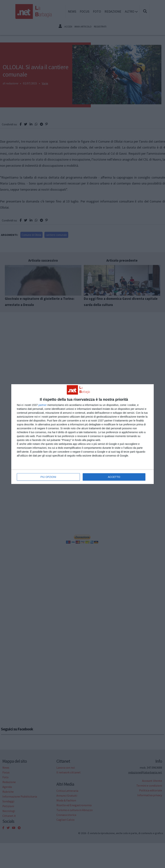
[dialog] (82, 434)
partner (43, 405)
